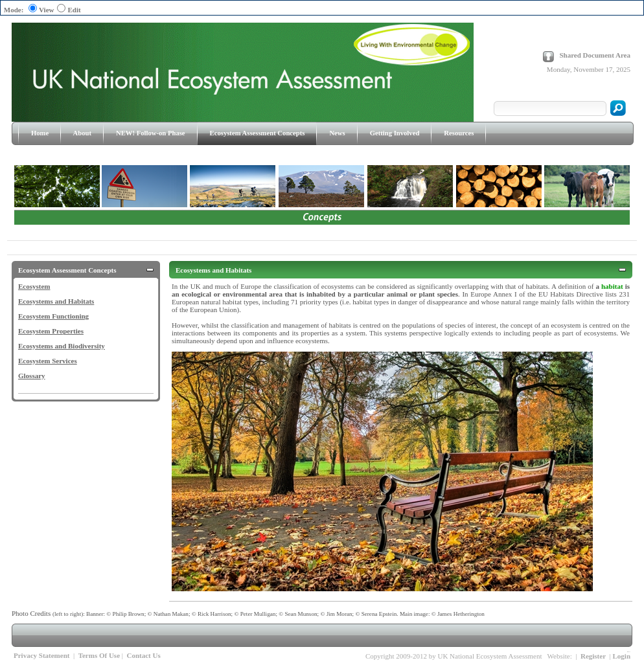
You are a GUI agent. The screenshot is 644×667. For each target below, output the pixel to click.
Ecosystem (34, 286)
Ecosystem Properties (51, 331)
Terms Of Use (99, 655)
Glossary (32, 376)
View (46, 10)
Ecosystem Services (48, 361)
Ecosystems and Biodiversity (62, 346)
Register (593, 656)
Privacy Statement (41, 655)
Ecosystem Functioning (53, 316)
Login (621, 656)
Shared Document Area (595, 55)
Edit (74, 10)
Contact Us (143, 655)
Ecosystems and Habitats (56, 301)
